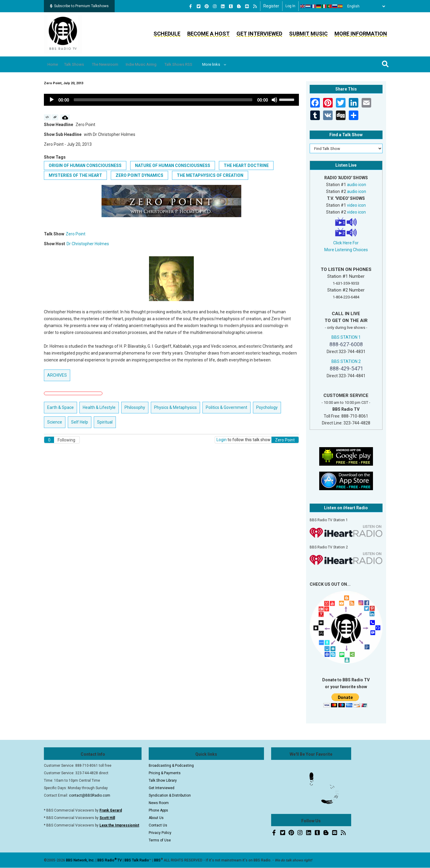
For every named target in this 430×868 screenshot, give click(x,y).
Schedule (167, 34)
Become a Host (208, 34)
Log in (290, 6)
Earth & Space (60, 407)
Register (271, 6)
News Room (159, 803)
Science (55, 422)
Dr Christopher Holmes (88, 244)
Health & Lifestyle (99, 407)
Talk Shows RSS (202, 64)
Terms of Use (160, 840)
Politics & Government (226, 407)
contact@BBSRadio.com (90, 795)
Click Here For (346, 243)
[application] (171, 100)
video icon (356, 205)
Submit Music (308, 34)
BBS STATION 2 (346, 361)
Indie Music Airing (159, 64)
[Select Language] (365, 6)
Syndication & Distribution (170, 795)
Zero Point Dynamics (139, 175)
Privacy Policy (160, 833)
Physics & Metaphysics (175, 407)
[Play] (52, 100)
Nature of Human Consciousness (173, 165)
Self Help (80, 422)
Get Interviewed (259, 34)
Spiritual (105, 422)
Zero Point (76, 234)
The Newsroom (117, 64)
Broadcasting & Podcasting (171, 766)
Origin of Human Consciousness (85, 165)
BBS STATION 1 (346, 337)
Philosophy (135, 407)
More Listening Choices (346, 250)
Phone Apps (158, 810)
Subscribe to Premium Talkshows (79, 6)
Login (222, 440)
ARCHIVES (57, 375)
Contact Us (158, 825)
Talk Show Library (163, 780)
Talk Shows (81, 64)
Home (55, 64)
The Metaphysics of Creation (210, 175)
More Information (361, 34)
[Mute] (274, 100)
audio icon (357, 185)
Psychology (267, 407)
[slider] (163, 100)
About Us (156, 818)
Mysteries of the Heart (75, 175)
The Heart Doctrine (246, 165)
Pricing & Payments (165, 773)
